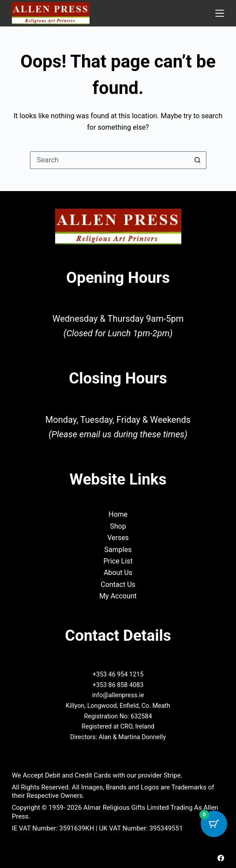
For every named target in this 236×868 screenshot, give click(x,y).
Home (118, 514)
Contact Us (118, 584)
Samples (118, 550)
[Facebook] (221, 858)
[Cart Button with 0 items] (214, 824)
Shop (118, 526)
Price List (118, 561)
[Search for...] (109, 160)
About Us (118, 573)
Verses (118, 538)
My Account (118, 596)
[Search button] (198, 160)
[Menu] (220, 13)
